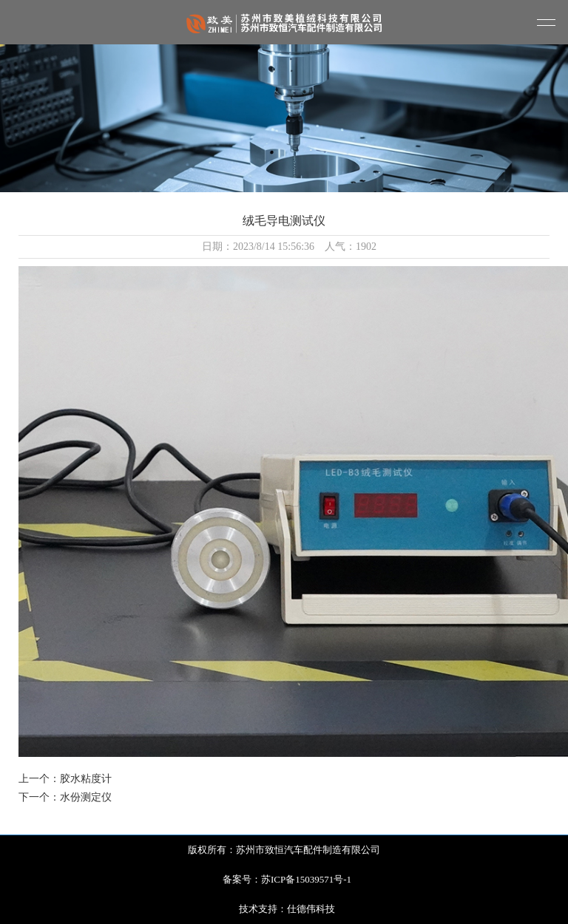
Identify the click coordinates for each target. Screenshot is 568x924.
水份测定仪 (86, 797)
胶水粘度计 (86, 779)
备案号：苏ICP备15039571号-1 (287, 879)
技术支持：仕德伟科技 (287, 909)
